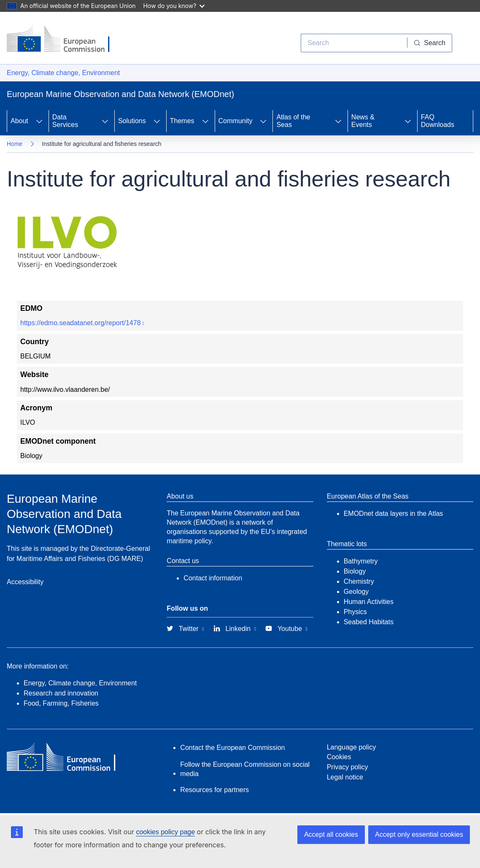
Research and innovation (61, 693)
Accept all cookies (331, 834)
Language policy (352, 747)
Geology (356, 592)
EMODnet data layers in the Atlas (394, 514)
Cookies (339, 757)
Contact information (213, 578)
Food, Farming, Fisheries (61, 703)
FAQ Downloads (438, 121)
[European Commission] (65, 40)
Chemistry (359, 581)
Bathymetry (361, 561)
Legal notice (345, 777)
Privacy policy (348, 767)
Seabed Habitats (369, 622)
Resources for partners (214, 790)
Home (15, 144)
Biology (355, 571)
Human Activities (369, 602)
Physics (355, 612)
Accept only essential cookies (419, 834)
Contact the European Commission (232, 748)
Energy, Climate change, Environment (63, 73)
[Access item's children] (39, 121)
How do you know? (174, 6)
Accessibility (25, 582)
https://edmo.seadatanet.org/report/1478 (81, 323)
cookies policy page (165, 832)
